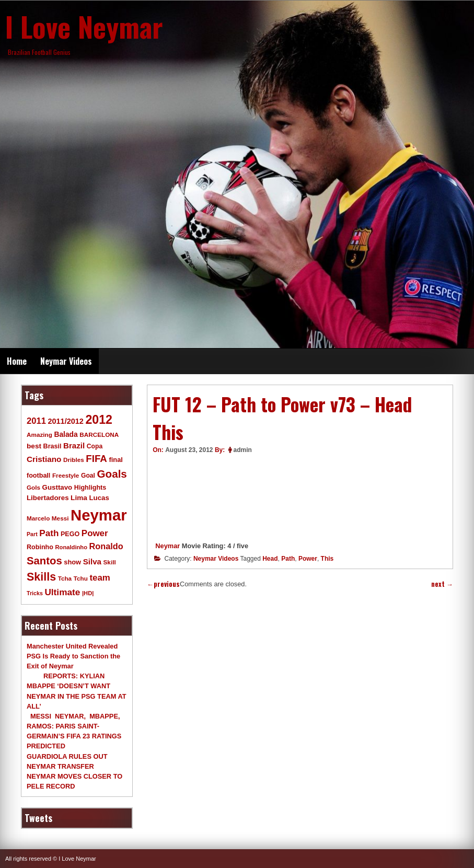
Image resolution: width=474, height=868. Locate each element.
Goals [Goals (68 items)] (112, 474)
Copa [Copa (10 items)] (95, 446)
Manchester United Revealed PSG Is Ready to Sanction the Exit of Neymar (73, 656)
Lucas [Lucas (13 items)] (99, 498)
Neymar (167, 546)
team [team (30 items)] (100, 578)
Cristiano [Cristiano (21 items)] (44, 459)
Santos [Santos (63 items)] (44, 561)
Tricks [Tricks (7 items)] (35, 593)
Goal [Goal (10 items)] (88, 476)
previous (163, 584)
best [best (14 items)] (34, 446)
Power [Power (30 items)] (95, 533)
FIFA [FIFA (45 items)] (96, 459)
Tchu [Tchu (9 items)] (81, 578)
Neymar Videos (66, 361)
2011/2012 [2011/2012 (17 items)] (65, 421)
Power (308, 559)
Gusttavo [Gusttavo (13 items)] (57, 487)
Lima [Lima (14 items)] (79, 498)
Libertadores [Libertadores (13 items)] (48, 498)
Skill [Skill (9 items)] (110, 562)
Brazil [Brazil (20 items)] (74, 445)
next (442, 584)
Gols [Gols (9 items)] (33, 487)
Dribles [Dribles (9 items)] (74, 460)
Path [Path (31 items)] (49, 533)
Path (288, 559)
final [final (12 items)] (115, 460)
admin (243, 450)
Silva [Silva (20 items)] (92, 562)
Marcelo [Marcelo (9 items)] (38, 518)
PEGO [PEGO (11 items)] (70, 534)
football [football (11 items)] (38, 476)
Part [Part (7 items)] (32, 534)
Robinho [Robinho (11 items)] (40, 547)
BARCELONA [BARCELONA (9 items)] (99, 435)
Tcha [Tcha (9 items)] (65, 578)
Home (17, 361)
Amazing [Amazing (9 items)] (39, 435)
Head (270, 559)
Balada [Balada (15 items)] (66, 434)
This (327, 559)
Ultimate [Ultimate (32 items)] (62, 592)
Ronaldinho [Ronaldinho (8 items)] (72, 547)
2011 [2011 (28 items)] (36, 421)
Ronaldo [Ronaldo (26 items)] (106, 546)
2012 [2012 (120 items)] (99, 420)
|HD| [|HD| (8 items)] (88, 593)
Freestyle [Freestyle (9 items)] (66, 475)
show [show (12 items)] (72, 562)
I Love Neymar (84, 26)
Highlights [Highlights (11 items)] (90, 488)
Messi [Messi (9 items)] (60, 518)
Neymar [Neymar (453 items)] (99, 515)
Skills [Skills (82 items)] (41, 577)
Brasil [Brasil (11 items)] (53, 446)
